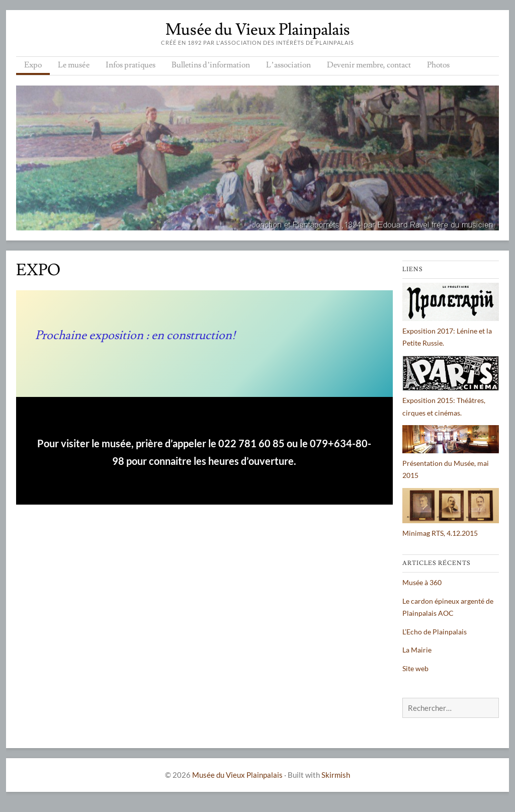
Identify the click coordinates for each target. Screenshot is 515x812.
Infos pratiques (131, 65)
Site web (415, 668)
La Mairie (417, 650)
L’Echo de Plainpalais (435, 632)
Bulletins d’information (211, 65)
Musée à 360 (422, 582)
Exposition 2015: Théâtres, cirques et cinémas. (451, 400)
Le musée (74, 65)
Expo (33, 65)
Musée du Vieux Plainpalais (258, 30)
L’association (288, 65)
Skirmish (336, 775)
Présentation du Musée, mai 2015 (451, 463)
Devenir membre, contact (369, 65)
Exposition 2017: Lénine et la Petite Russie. (451, 331)
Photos (438, 65)
